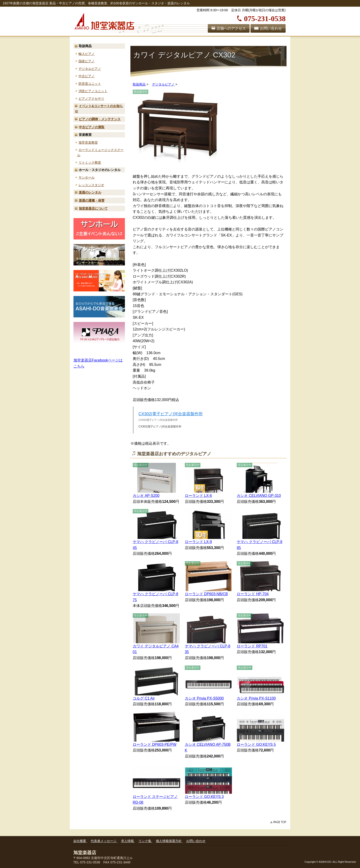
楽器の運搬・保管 (92, 200)
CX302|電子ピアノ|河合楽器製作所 (171, 414)
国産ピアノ (87, 61)
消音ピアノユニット (93, 91)
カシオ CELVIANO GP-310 (259, 496)
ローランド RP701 (252, 646)
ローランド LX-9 (198, 542)
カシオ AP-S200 (146, 496)
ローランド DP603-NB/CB (206, 594)
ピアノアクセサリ (91, 99)
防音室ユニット (90, 84)
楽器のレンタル (90, 192)
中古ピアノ (87, 76)
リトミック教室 (90, 162)
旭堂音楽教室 (88, 142)
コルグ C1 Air (144, 698)
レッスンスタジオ (91, 185)
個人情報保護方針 (169, 841)
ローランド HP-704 (253, 594)
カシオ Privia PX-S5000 (204, 698)
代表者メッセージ (104, 841)
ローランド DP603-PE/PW (155, 744)
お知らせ (99, 109)
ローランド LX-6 (198, 496)
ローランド (100, 152)
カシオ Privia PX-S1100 (256, 698)
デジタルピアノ (90, 69)
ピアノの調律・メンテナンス (100, 119)
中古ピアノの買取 (92, 127)
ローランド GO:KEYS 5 (256, 744)
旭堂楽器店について (93, 208)
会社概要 (80, 841)
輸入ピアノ (87, 54)
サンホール (87, 177)
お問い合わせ (271, 28)
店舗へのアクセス (231, 28)
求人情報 (128, 841)
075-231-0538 (265, 18)
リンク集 (145, 841)
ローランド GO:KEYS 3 (204, 797)
